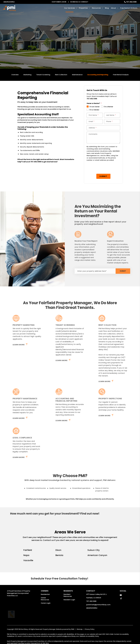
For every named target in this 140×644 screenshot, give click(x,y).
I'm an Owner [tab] (94, 107)
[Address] (103, 128)
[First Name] (95, 115)
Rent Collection (61, 75)
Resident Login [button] (69, 600)
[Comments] (103, 138)
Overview (15, 75)
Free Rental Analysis (129, 8)
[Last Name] (112, 115)
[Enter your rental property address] (63, 47)
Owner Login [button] (46, 603)
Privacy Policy (90, 624)
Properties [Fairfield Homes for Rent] (83, 8)
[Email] (95, 122)
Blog (107, 8)
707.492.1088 (131, 2)
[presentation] (101, 168)
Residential (45, 594)
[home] (10, 8)
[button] (121, 595)
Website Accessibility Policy (89, 631)
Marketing (27, 75)
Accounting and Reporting (98, 75)
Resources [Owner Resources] (96, 8)
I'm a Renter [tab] (108, 107)
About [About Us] (114, 8)
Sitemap (80, 624)
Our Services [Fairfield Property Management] (70, 8)
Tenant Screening (43, 75)
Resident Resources (68, 595)
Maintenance (77, 75)
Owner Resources (45, 599)
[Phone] (112, 122)
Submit (87, 47)
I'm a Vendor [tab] (94, 110)
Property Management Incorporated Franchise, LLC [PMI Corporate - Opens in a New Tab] (19, 593)
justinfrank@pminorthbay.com (98, 605)
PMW (73, 624)
